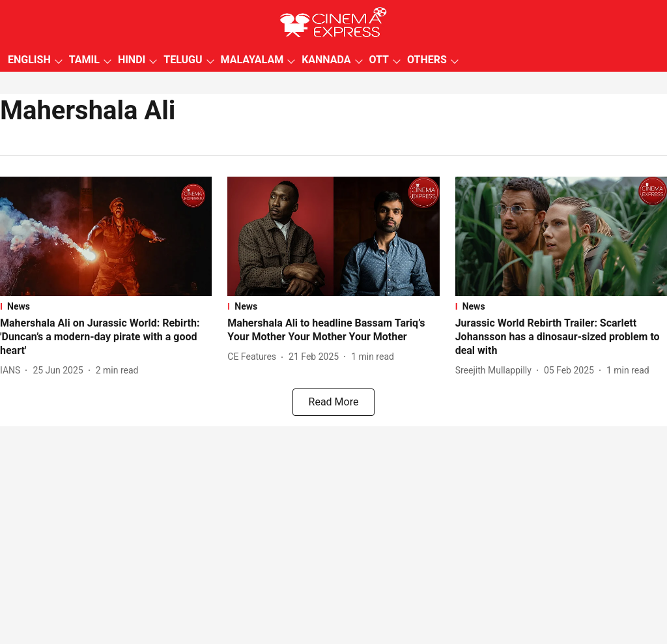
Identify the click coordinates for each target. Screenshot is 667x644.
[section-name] (106, 306)
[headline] (106, 337)
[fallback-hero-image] (106, 236)
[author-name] (13, 371)
